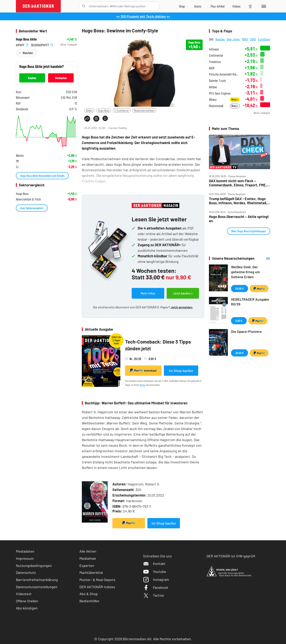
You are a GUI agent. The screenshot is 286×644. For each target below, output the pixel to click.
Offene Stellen (27, 601)
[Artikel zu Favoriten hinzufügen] (105, 118)
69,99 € (240, 288)
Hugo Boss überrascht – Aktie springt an (239, 219)
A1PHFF (22, 45)
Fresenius (215, 62)
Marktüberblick (91, 572)
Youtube (155, 571)
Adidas (213, 87)
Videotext (24, 594)
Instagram (156, 579)
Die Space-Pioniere (246, 331)
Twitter (154, 595)
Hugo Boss (104, 110)
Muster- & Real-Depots (97, 580)
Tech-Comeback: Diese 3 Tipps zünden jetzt (158, 345)
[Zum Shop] (182, 6)
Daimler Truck (217, 81)
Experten (87, 566)
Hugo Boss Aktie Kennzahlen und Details (42, 176)
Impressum (25, 558)
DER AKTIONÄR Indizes (97, 587)
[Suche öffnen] (84, 6)
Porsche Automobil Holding (224, 74)
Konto (143, 385)
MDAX (245, 39)
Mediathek (88, 558)
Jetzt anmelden (182, 307)
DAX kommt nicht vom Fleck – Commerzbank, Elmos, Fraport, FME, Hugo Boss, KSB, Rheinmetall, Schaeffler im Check (238, 183)
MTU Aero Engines (220, 93)
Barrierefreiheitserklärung (37, 580)
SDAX (253, 39)
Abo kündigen (27, 608)
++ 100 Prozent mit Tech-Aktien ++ (143, 16)
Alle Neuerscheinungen (263, 258)
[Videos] (236, 6)
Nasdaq (220, 39)
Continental (216, 55)
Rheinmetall (216, 106)
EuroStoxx (264, 39)
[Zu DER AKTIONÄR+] (217, 6)
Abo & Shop (89, 594)
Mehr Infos (148, 293)
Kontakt (154, 564)
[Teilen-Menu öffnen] (87, 119)
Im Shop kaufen (181, 371)
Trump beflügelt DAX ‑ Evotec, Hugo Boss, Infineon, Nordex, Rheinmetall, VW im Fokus (238, 201)
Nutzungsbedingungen (34, 566)
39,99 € (240, 353)
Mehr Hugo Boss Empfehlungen (249, 231)
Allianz (213, 99)
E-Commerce (122, 110)
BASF (212, 68)
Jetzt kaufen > (183, 293)
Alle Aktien (88, 551)
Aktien (89, 110)
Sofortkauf (143, 370)
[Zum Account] (198, 6)
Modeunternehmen (144, 110)
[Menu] (263, 6)
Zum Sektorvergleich (32, 208)
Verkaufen (61, 78)
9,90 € (239, 321)
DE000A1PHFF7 (42, 45)
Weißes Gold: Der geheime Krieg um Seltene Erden (245, 272)
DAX (211, 39)
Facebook (156, 587)
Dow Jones (233, 39)
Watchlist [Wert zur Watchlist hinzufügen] (28, 53)
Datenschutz (26, 572)
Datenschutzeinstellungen (37, 587)
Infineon (214, 49)
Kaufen (32, 78)
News (235, 99)
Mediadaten (25, 551)
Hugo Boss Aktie (26, 39)
